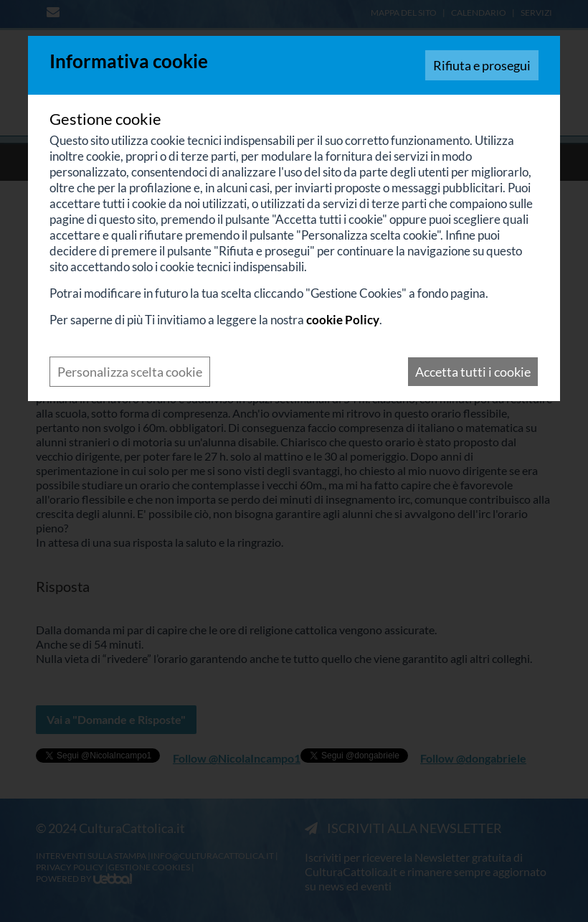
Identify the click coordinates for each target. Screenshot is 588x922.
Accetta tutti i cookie (473, 372)
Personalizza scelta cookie (130, 372)
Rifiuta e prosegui (482, 65)
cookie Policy (343, 320)
